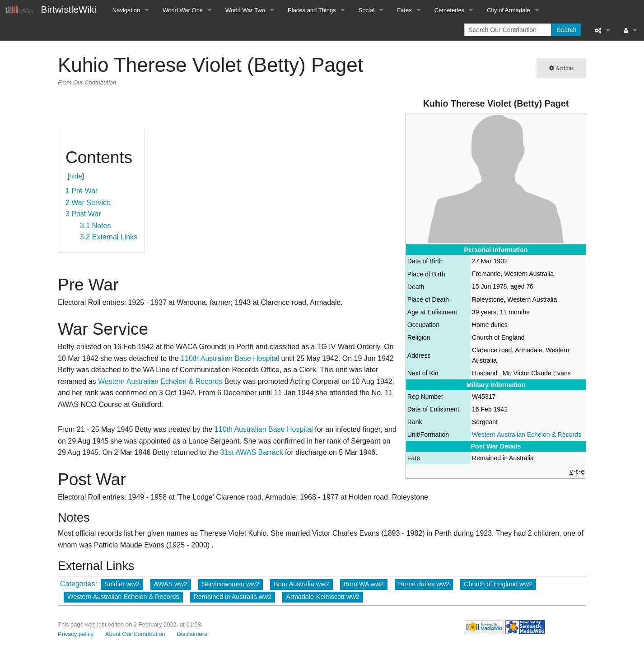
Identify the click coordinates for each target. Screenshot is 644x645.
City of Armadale (508, 10)
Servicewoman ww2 (231, 584)
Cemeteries (449, 10)
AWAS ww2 (171, 584)
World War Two (245, 10)
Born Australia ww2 (301, 584)
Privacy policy (76, 634)
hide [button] (75, 176)
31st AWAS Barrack (251, 452)
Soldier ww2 (122, 584)
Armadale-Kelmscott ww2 (322, 597)
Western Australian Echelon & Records (527, 435)
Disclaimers (192, 634)
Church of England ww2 (498, 584)
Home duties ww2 (424, 584)
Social (366, 10)
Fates (404, 10)
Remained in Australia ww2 (233, 597)
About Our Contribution (135, 634)
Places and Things (312, 10)
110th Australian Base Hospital (230, 358)
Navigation (126, 10)
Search (566, 30)
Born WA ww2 (364, 584)
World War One (183, 10)
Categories (77, 584)
